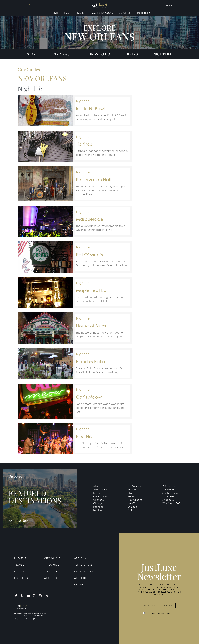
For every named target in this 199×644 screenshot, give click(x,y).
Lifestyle (54, 13)
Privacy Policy (85, 571)
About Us (81, 558)
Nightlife (163, 54)
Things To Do (97, 54)
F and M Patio (90, 361)
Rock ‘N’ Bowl (90, 108)
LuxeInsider (144, 13)
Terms (36, 619)
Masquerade (90, 219)
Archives (51, 578)
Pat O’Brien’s (89, 254)
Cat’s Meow (89, 397)
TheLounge (52, 565)
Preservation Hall (93, 180)
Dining (132, 54)
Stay (31, 54)
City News (60, 54)
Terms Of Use (84, 565)
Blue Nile (85, 436)
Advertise (81, 578)
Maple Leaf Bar (92, 290)
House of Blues (91, 326)
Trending (51, 571)
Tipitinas (84, 144)
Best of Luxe (125, 13)
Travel (68, 13)
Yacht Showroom (102, 13)
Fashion (82, 13)
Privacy (30, 619)
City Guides (52, 558)
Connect (81, 584)
